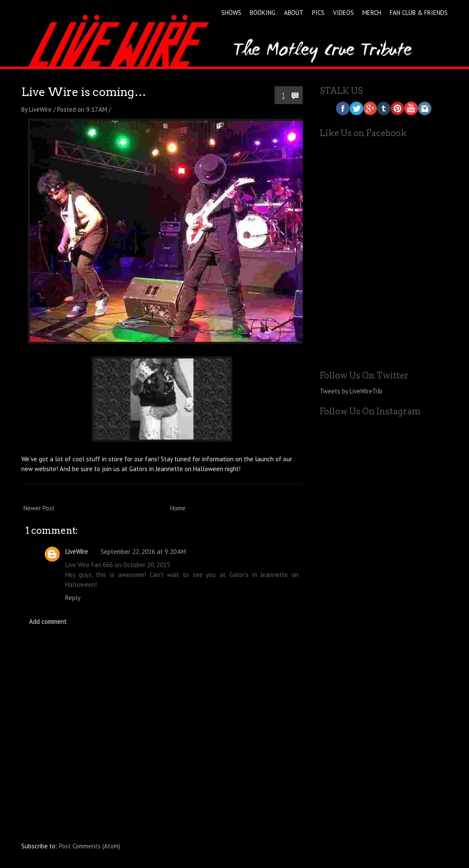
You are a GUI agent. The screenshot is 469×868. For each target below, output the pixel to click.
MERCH (372, 13)
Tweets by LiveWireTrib (351, 391)
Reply (73, 598)
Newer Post (39, 508)
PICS (318, 13)
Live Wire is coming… (84, 92)
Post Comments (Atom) (90, 846)
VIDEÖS (343, 13)
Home (178, 508)
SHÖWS (231, 13)
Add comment (48, 622)
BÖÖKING (263, 13)
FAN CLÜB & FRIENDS (419, 13)
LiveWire (77, 552)
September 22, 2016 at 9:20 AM (143, 552)
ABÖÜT (294, 13)
